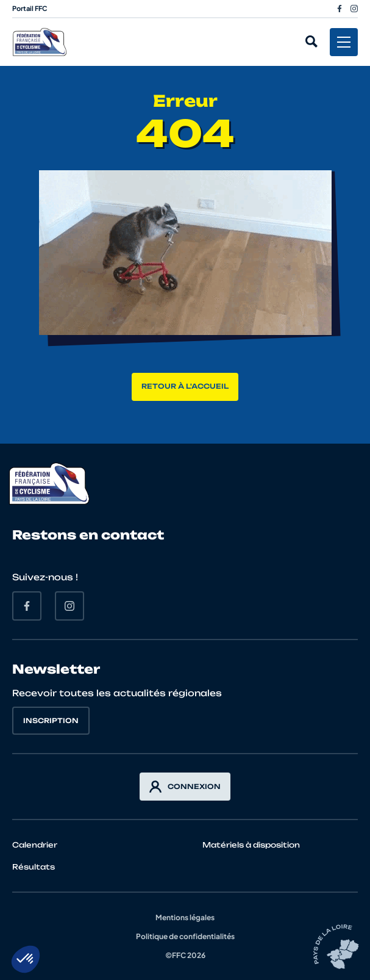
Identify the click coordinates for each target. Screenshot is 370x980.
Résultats (34, 867)
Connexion (185, 787)
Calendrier (35, 845)
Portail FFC (30, 8)
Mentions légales (185, 917)
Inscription (51, 721)
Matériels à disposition (251, 845)
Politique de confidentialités (185, 936)
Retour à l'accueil (185, 386)
